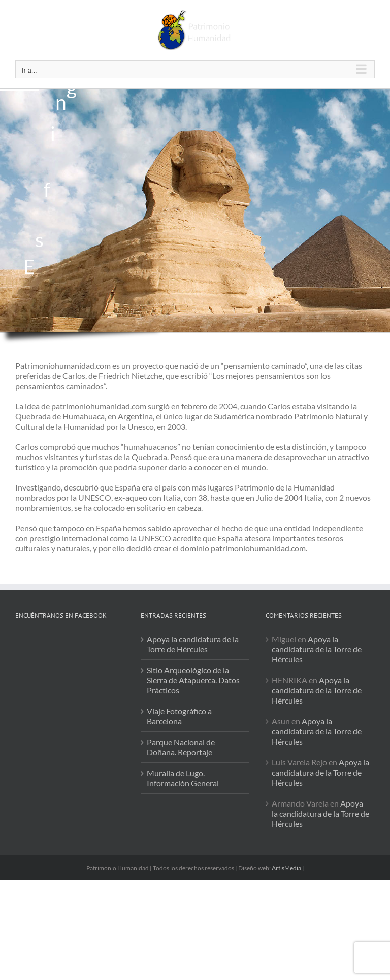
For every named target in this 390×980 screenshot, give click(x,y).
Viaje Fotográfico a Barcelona (179, 716)
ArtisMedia (286, 868)
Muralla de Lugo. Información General (183, 778)
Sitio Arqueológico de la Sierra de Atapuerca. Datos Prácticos (193, 680)
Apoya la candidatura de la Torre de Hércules (193, 644)
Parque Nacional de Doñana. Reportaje (181, 747)
